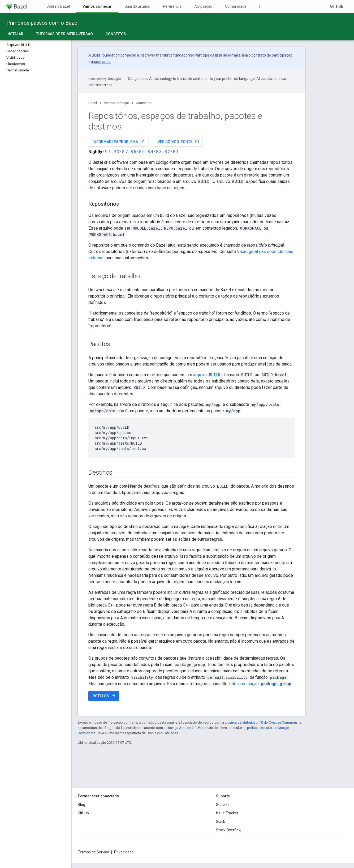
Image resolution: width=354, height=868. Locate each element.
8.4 (150, 152)
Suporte (223, 805)
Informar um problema (119, 141)
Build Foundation (106, 55)
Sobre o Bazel (58, 6)
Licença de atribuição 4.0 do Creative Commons (261, 722)
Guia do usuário (137, 6)
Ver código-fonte (178, 141)
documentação (262, 684)
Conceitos (144, 103)
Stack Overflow (229, 830)
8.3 (159, 152)
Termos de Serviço (93, 852)
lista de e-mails (228, 55)
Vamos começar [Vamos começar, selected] (97, 6)
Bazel (93, 103)
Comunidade (236, 6)
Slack (221, 822)
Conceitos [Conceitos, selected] (116, 34)
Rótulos (104, 696)
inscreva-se (101, 62)
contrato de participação (272, 55)
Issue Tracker (227, 813)
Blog (81, 805)
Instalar (15, 34)
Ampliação (203, 6)
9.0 (116, 152)
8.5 (142, 152)
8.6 (133, 152)
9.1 (108, 152)
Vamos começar (116, 103)
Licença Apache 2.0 (181, 728)
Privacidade (124, 852)
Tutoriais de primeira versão (64, 34)
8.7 (125, 152)
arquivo (207, 375)
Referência (172, 6)
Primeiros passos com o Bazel (42, 23)
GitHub (337, 6)
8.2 (167, 152)
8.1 (176, 152)
